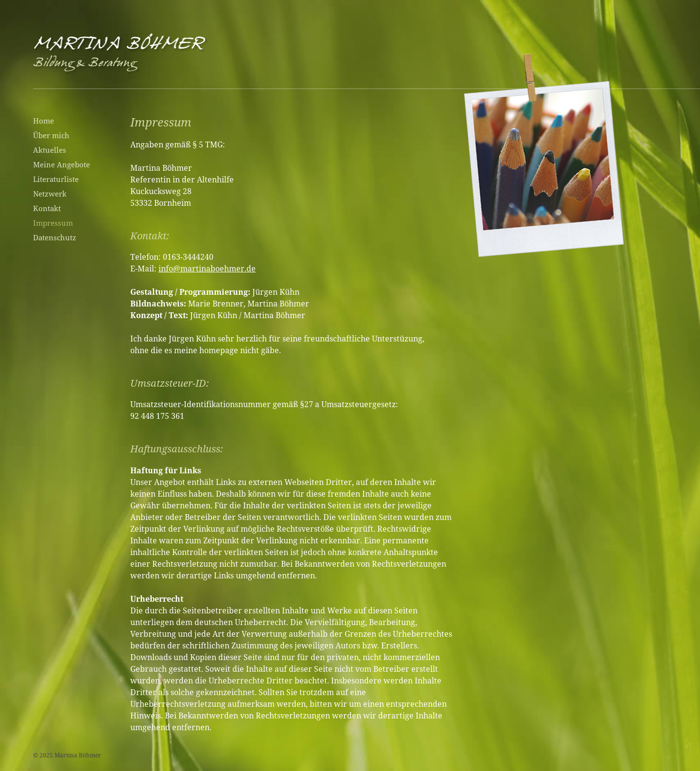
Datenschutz (55, 237)
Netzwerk (50, 194)
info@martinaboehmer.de (207, 269)
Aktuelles (50, 150)
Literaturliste (56, 179)
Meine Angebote (61, 164)
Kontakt (47, 208)
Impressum (53, 223)
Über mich (51, 135)
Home (44, 121)
